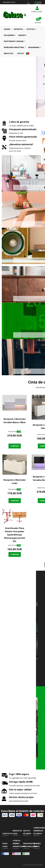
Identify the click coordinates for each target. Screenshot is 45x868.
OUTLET (21, 53)
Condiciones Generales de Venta (39, 831)
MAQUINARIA (34, 47)
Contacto (7, 834)
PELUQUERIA (9, 35)
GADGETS (22, 35)
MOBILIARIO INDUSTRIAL (14, 47)
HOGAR (7, 29)
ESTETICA (31, 29)
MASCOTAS (9, 53)
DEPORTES (18, 29)
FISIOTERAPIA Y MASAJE (14, 41)
